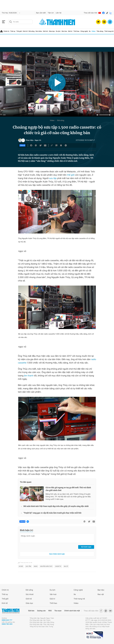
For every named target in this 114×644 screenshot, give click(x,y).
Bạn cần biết (41, 13)
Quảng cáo (41, 611)
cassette (58, 566)
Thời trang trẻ (109, 31)
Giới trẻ (45, 31)
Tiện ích (51, 13)
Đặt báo (31, 611)
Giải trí (70, 31)
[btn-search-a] (11, 22)
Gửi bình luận (86, 547)
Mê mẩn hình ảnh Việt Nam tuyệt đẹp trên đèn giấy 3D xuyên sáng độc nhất (56, 506)
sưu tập (53, 178)
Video (94, 31)
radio (36, 566)
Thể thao (76, 31)
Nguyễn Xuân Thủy (46, 566)
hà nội (21, 566)
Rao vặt (101, 594)
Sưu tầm (28, 566)
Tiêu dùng (100, 31)
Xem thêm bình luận (57, 554)
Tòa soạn (58, 611)
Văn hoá (53, 594)
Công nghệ (84, 31)
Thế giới (19, 31)
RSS (50, 611)
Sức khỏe (39, 31)
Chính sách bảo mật (72, 611)
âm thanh (29, 376)
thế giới (71, 175)
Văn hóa (64, 31)
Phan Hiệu (30, 140)
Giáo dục (52, 31)
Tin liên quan (26, 482)
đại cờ (66, 566)
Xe (90, 31)
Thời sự (13, 31)
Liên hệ (59, 13)
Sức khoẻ (30, 594)
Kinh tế (25, 31)
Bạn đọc (101, 590)
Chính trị (6, 31)
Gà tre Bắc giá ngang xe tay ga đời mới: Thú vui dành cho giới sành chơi (68, 489)
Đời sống (32, 31)
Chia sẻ (22, 145)
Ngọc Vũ (38, 140)
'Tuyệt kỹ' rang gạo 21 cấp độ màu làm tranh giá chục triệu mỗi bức (52, 513)
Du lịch (58, 31)
